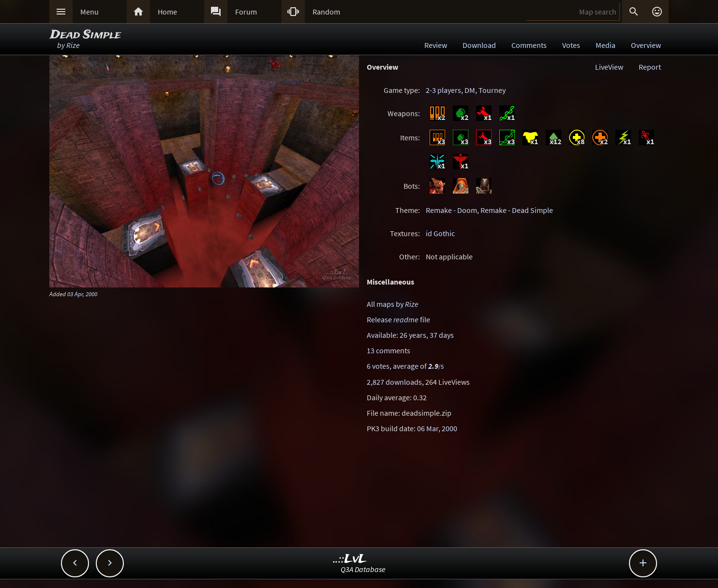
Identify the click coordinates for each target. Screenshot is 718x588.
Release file (398, 319)
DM (470, 90)
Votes (571, 45)
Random (326, 12)
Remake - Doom (451, 210)
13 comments (389, 350)
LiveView (609, 67)
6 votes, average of (405, 366)
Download (479, 45)
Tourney (492, 90)
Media (606, 45)
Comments (529, 45)
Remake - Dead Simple (517, 210)
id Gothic (440, 233)
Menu (90, 12)
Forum (246, 12)
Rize (73, 45)
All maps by (393, 304)
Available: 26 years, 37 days (410, 335)
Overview (646, 45)
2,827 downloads (394, 382)
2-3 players (443, 90)
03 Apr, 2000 (82, 294)
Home (167, 12)
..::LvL (350, 559)
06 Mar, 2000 (437, 428)
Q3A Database (363, 569)
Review (436, 45)
